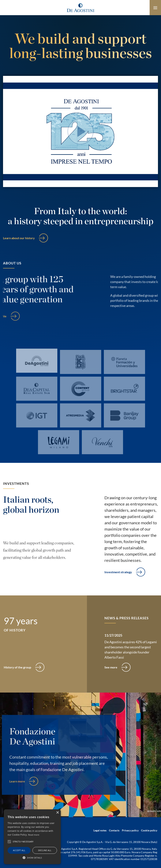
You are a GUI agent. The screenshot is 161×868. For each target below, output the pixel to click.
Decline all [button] (45, 850)
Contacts (114, 830)
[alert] (32, 837)
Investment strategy (118, 572)
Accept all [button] (19, 850)
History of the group (17, 667)
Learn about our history (19, 238)
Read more (34, 835)
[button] (32, 858)
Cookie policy (149, 830)
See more (111, 667)
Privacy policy (130, 830)
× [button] (57, 813)
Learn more (13, 781)
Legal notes (100, 830)
